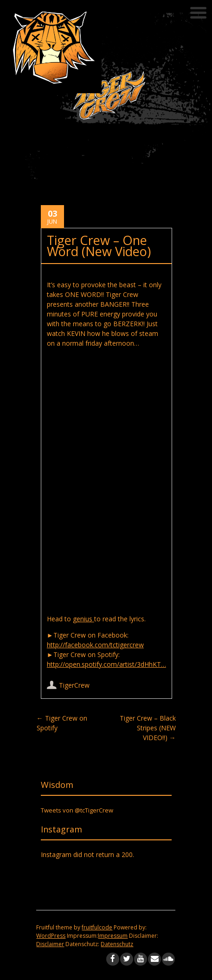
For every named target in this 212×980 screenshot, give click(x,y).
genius (84, 619)
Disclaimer (50, 944)
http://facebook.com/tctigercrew (95, 645)
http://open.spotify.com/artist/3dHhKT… (106, 664)
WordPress (51, 936)
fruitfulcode (97, 927)
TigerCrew (74, 685)
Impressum (113, 936)
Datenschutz (117, 944)
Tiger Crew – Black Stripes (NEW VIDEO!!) (148, 728)
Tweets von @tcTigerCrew (77, 810)
